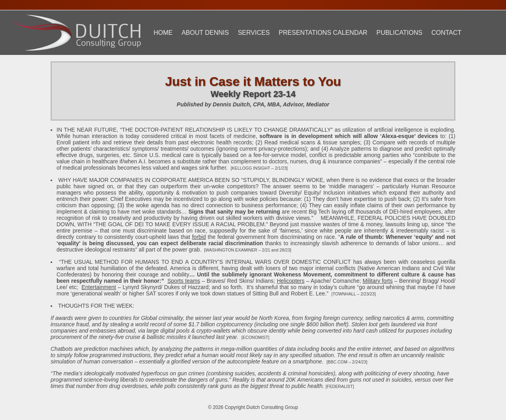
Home (163, 33)
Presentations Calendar (323, 33)
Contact (446, 33)
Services (254, 33)
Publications (399, 33)
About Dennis (205, 33)
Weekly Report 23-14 (253, 94)
